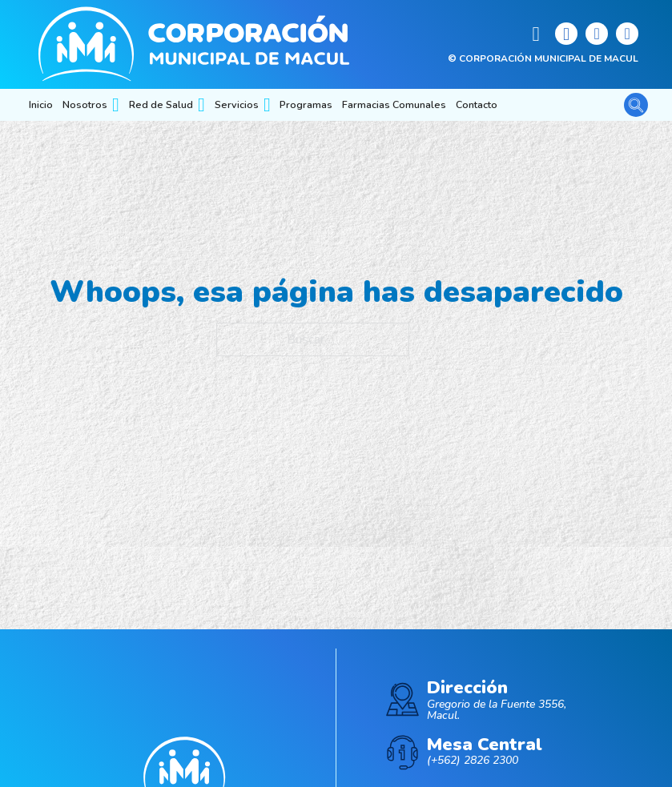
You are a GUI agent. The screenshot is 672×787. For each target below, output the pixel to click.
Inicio (41, 104)
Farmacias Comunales (394, 104)
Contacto (477, 104)
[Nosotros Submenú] (116, 105)
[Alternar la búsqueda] (636, 105)
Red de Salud (161, 104)
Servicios (237, 104)
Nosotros (85, 104)
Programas (306, 104)
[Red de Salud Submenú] (201, 105)
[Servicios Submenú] (267, 105)
